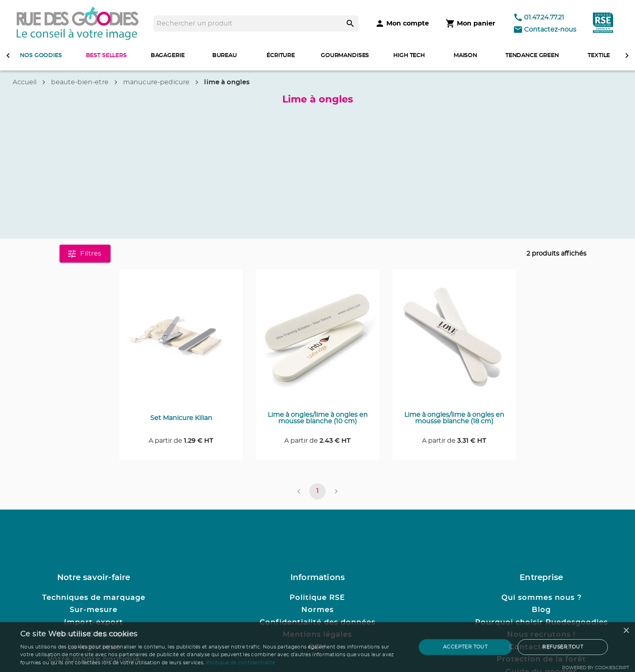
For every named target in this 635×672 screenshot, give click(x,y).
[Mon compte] (402, 23)
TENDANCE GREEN (532, 55)
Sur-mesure (94, 610)
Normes (317, 610)
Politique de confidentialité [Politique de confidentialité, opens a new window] (241, 663)
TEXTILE (599, 55)
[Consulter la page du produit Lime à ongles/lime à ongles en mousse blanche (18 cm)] (454, 342)
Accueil (25, 82)
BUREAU (225, 55)
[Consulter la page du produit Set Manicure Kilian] (181, 342)
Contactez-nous (545, 30)
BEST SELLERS (106, 55)
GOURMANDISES (345, 55)
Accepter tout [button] (465, 647)
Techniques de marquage (94, 598)
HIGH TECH (409, 55)
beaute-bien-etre (80, 82)
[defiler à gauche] (8, 55)
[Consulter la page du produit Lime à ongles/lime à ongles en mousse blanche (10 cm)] (318, 342)
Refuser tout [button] (563, 647)
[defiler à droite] (627, 55)
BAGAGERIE (168, 55)
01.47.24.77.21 (539, 17)
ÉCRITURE (281, 55)
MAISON (465, 55)
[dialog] (317, 647)
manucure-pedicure (157, 82)
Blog (541, 610)
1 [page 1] (317, 491)
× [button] (626, 631)
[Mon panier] (470, 23)
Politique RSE (317, 598)
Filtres (85, 254)
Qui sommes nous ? (541, 598)
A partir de (181, 441)
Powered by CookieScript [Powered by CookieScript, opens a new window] (596, 668)
